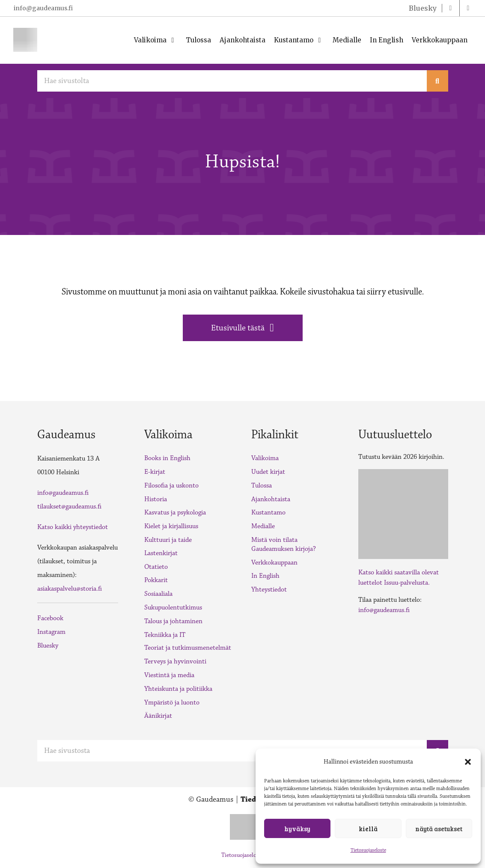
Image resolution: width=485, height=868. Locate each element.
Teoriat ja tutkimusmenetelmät (188, 648)
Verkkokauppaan (274, 563)
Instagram (51, 632)
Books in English (167, 458)
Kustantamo (268, 513)
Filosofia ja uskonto (171, 486)
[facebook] (451, 8)
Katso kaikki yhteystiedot (73, 527)
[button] (468, 762)
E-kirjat (155, 472)
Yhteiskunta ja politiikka (178, 689)
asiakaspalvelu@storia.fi (70, 589)
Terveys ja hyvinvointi (175, 661)
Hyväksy (297, 829)
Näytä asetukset (439, 829)
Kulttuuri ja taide (168, 540)
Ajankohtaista (271, 499)
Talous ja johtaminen (173, 621)
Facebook (50, 618)
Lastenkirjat (161, 553)
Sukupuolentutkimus (173, 608)
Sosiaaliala (158, 594)
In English (265, 576)
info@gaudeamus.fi (43, 8)
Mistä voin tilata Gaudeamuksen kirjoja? (284, 544)
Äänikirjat (158, 716)
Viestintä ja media (169, 675)
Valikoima (265, 458)
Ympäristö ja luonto (172, 703)
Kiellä (368, 829)
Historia (156, 499)
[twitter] (422, 8)
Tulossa (262, 486)
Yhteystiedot (269, 590)
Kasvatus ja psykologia (175, 513)
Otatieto (156, 567)
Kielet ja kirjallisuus (171, 526)
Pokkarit (156, 580)
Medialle (263, 526)
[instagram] (468, 8)
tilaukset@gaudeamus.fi (69, 507)
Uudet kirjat (268, 472)
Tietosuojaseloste (368, 850)
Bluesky (48, 646)
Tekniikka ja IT (165, 635)
